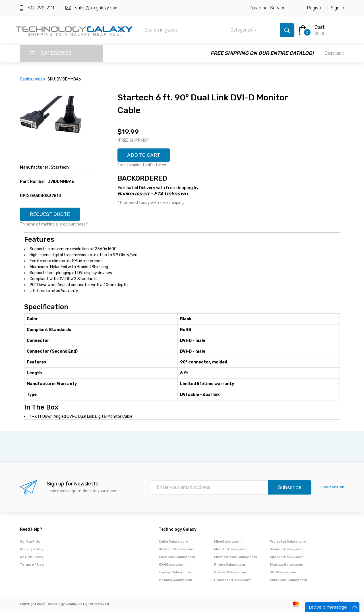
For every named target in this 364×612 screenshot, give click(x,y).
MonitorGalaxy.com (231, 549)
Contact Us (30, 542)
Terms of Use (32, 565)
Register (316, 8)
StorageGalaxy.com (286, 565)
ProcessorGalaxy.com (233, 580)
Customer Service (267, 8)
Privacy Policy (32, 549)
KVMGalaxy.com (172, 565)
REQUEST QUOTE (50, 214)
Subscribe (290, 488)
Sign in (337, 8)
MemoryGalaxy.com (175, 580)
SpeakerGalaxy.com (287, 557)
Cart (320, 27)
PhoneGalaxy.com (229, 565)
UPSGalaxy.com (283, 572)
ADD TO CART (144, 155)
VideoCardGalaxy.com (288, 580)
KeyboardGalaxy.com (177, 557)
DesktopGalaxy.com (176, 549)
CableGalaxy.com (173, 542)
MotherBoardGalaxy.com (235, 557)
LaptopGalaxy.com (175, 572)
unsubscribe (332, 488)
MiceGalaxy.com (228, 542)
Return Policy (32, 557)
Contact (334, 53)
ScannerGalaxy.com (287, 549)
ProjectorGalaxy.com (288, 542)
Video (40, 79)
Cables (26, 79)
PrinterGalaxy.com (230, 572)
